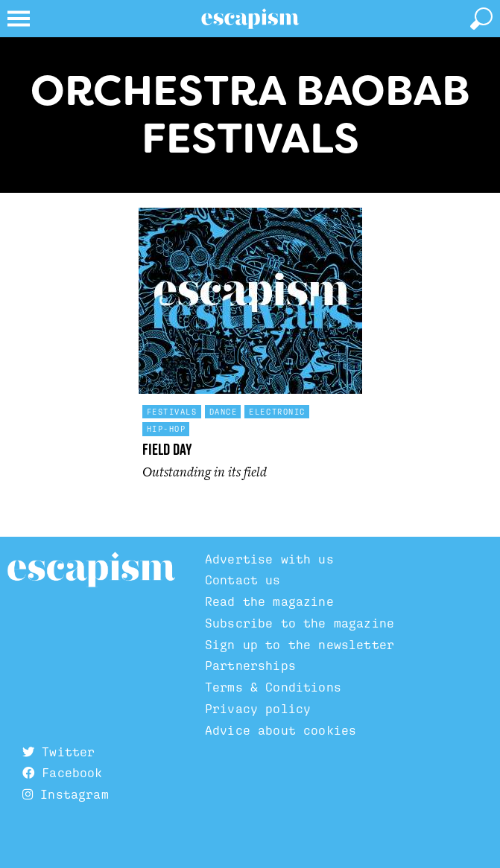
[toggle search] (481, 19)
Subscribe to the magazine (300, 623)
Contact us (243, 580)
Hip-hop (167, 429)
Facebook (63, 773)
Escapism (91, 570)
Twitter (58, 752)
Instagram (66, 794)
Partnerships (250, 666)
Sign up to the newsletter (300, 645)
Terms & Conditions (273, 687)
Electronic (277, 412)
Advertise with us (269, 559)
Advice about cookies (281, 730)
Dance (224, 412)
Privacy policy (258, 709)
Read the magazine (269, 601)
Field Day (168, 449)
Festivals (172, 412)
